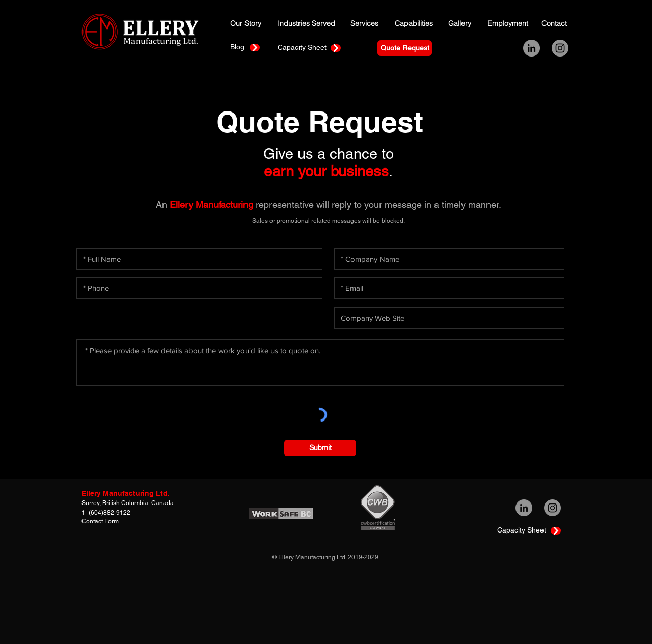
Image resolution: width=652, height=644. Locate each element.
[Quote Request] (405, 48)
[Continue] (255, 48)
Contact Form (100, 521)
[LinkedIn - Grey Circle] (532, 48)
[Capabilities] (414, 24)
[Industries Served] (307, 24)
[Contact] (555, 24)
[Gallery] (462, 24)
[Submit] (320, 448)
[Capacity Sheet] (302, 48)
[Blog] (240, 47)
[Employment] (508, 24)
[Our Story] (247, 24)
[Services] (365, 24)
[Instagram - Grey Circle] (560, 48)
